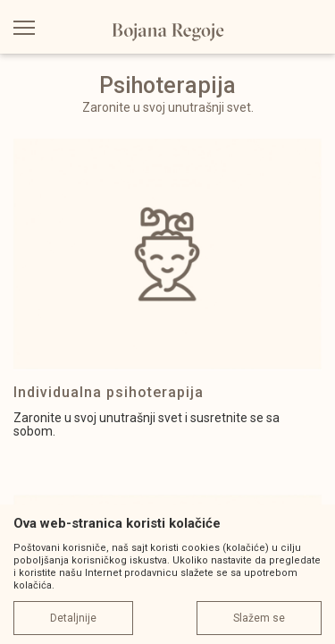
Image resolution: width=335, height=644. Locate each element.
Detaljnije (73, 618)
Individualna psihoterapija (109, 392)
